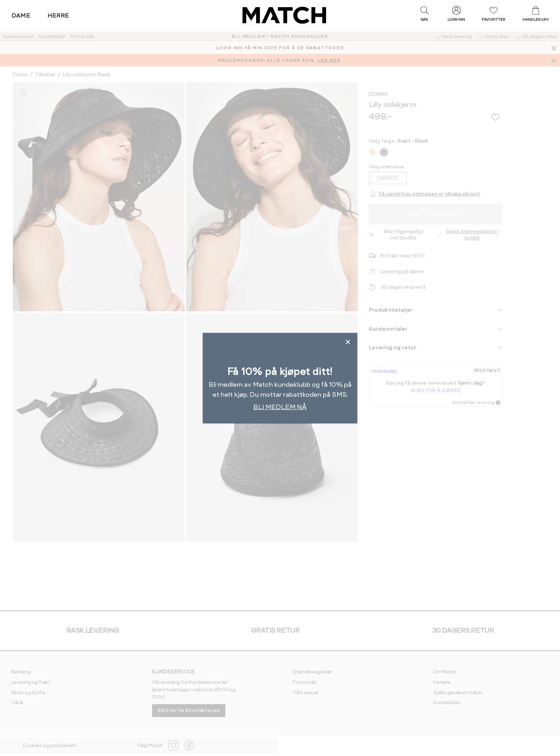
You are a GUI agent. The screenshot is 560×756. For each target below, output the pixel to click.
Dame (21, 16)
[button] (424, 15)
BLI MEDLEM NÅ (280, 407)
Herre (58, 16)
